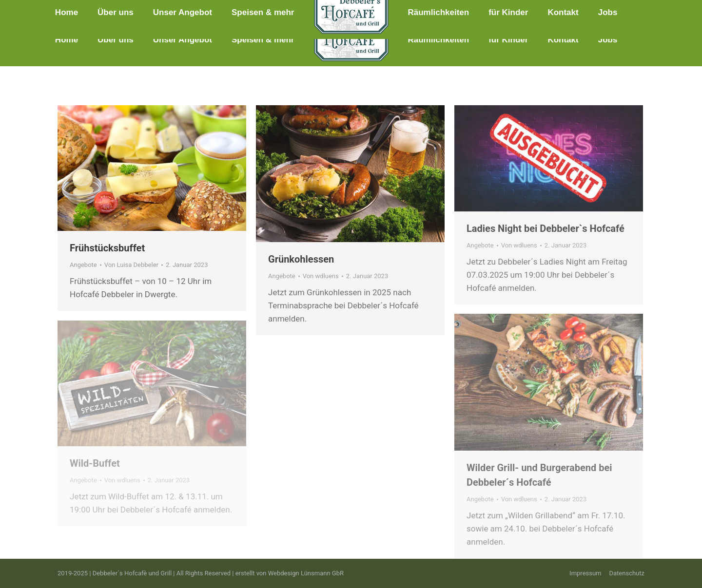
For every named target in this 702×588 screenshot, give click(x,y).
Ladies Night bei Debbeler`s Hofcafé (546, 228)
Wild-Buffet (95, 463)
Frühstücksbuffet (107, 248)
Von (131, 265)
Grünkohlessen (301, 259)
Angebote (83, 265)
